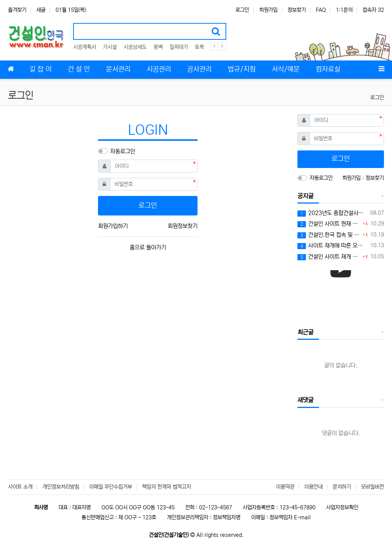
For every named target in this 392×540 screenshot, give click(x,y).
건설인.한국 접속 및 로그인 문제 (329, 235)
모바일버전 (372, 487)
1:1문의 (344, 10)
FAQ (321, 10)
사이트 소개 (20, 487)
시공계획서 (85, 47)
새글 (41, 10)
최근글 (305, 332)
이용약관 (285, 487)
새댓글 (305, 400)
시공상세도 (135, 47)
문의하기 (342, 487)
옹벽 (158, 47)
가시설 (110, 47)
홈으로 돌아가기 (148, 247)
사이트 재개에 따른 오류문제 (332, 246)
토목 (199, 47)
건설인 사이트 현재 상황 (329, 224)
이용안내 (314, 487)
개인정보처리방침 (61, 487)
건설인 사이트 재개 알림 (329, 257)
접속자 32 (373, 10)
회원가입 (268, 10)
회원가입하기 (113, 226)
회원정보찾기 (183, 226)
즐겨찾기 (17, 10)
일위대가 (179, 47)
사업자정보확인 (342, 507)
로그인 (242, 10)
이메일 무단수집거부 (111, 487)
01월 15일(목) (71, 10)
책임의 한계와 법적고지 (167, 487)
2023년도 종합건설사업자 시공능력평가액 (332, 213)
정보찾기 (297, 10)
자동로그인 (123, 151)
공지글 (305, 196)
